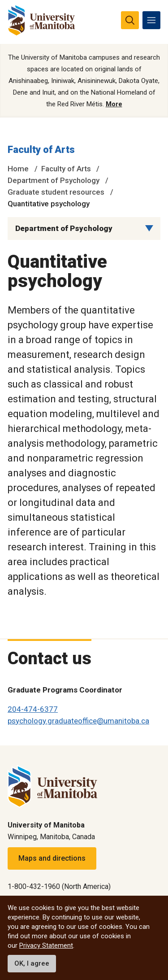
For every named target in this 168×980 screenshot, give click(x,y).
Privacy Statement (46, 945)
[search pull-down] (130, 20)
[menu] (151, 20)
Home (18, 169)
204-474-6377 (33, 709)
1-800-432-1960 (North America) (59, 886)
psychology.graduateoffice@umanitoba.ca (78, 721)
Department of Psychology (54, 180)
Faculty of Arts (41, 150)
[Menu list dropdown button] (149, 228)
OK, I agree (32, 963)
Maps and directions (52, 858)
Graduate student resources (56, 192)
